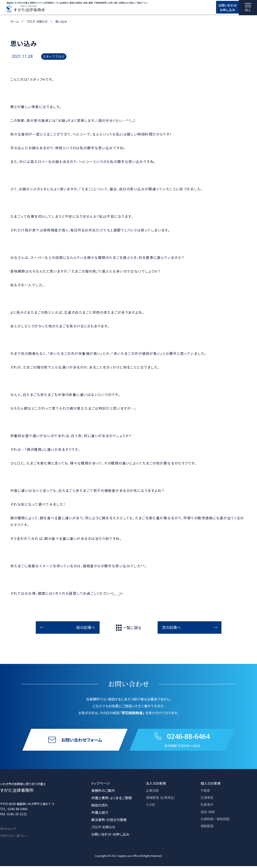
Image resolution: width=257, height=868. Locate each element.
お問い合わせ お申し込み (223, 8)
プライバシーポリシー (14, 838)
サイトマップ (8, 831)
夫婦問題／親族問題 (216, 822)
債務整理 (207, 829)
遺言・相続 (208, 814)
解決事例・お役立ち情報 (109, 822)
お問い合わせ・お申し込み (110, 836)
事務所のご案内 (103, 792)
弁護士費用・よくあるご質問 (111, 800)
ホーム (15, 21)
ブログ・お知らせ (37, 21)
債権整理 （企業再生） (162, 800)
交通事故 (207, 800)
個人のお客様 (211, 785)
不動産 (206, 792)
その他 (151, 807)
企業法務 (153, 792)
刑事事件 (207, 807)
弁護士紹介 (100, 814)
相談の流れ (100, 807)
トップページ (101, 785)
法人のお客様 (156, 785)
